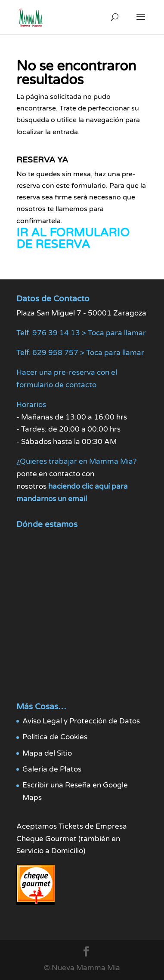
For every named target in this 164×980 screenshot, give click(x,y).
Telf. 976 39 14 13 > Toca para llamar (81, 333)
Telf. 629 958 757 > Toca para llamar (80, 353)
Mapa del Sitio (47, 753)
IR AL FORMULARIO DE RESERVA (73, 239)
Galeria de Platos (52, 769)
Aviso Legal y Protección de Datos (81, 721)
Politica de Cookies (55, 737)
